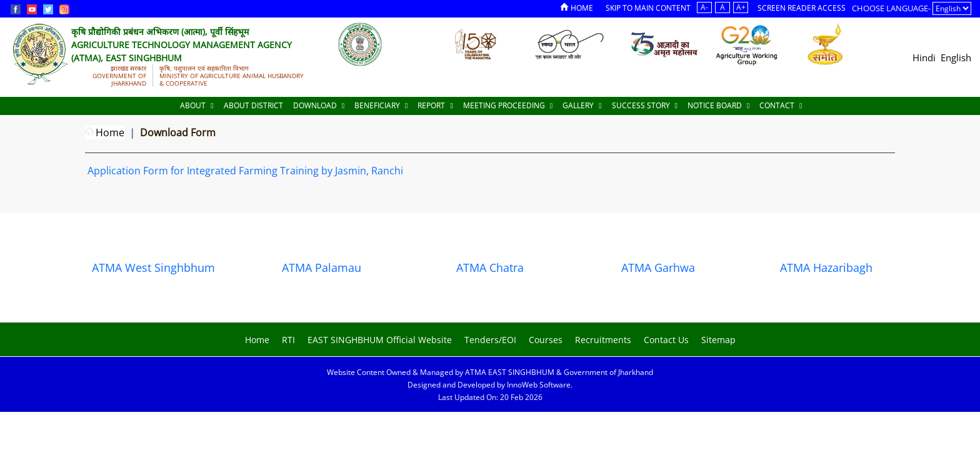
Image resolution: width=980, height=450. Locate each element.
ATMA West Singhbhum (153, 267)
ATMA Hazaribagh (826, 267)
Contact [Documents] (781, 105)
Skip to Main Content (648, 8)
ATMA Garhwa (658, 267)
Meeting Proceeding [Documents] (508, 105)
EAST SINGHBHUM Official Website (380, 340)
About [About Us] (197, 105)
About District (253, 105)
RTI (288, 340)
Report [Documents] (435, 105)
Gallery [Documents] (582, 105)
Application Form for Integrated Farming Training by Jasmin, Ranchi (245, 171)
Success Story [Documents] (645, 105)
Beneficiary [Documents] (381, 105)
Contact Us (666, 340)
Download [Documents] (319, 105)
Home (577, 8)
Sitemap (718, 340)
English (956, 57)
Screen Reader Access (802, 8)
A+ (741, 7)
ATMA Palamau (322, 267)
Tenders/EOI (490, 340)
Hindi (924, 57)
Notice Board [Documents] (718, 105)
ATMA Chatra (490, 267)
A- (704, 7)
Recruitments (603, 340)
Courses (546, 340)
